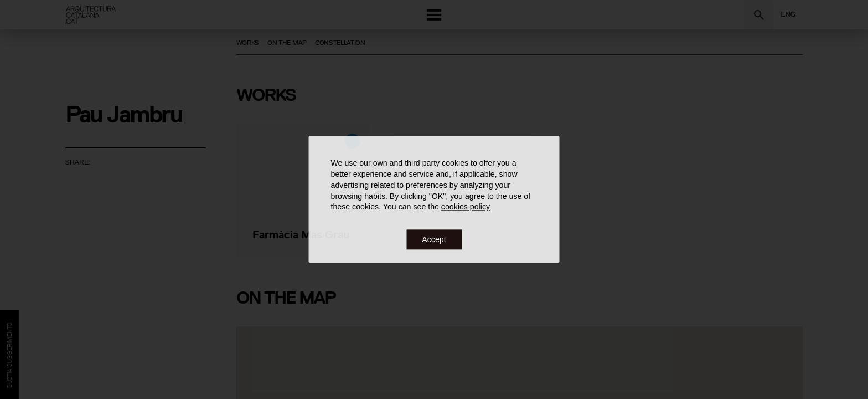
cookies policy (466, 207)
